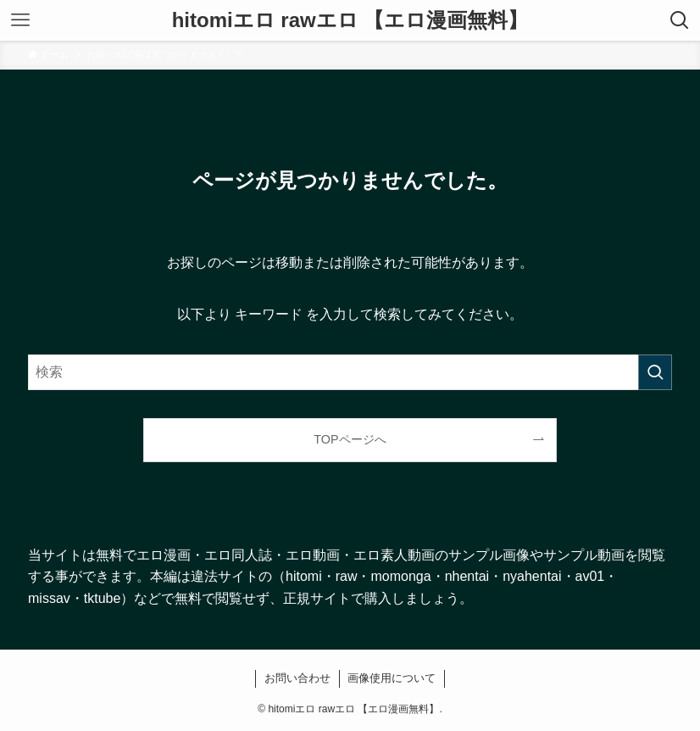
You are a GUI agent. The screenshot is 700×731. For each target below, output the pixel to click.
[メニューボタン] (20, 20)
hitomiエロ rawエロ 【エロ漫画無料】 (350, 20)
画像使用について (392, 678)
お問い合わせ (297, 678)
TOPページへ (350, 439)
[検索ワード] (350, 372)
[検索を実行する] (655, 372)
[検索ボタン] (680, 20)
